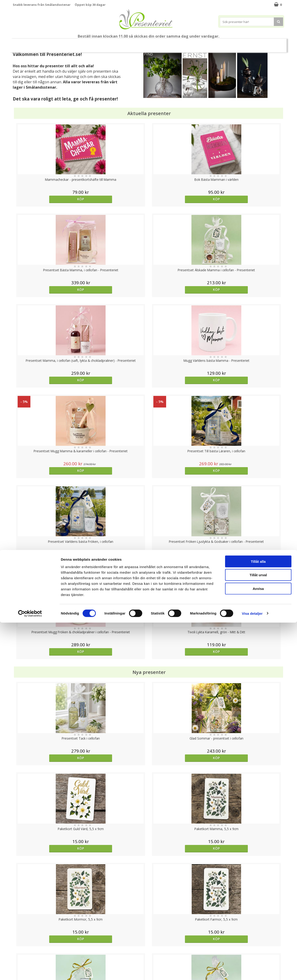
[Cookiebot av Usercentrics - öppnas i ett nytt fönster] (30, 971)
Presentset (147, 44)
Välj (47, 683)
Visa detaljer (252, 971)
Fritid (234, 44)
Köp (47, 199)
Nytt (22, 44)
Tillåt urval (258, 933)
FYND (148, 54)
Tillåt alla (258, 919)
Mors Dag (44, 44)
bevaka (182, 577)
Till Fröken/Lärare (76, 44)
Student (103, 44)
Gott (252, 44)
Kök (216, 44)
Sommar (122, 44)
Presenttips (175, 44)
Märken (272, 44)
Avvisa (258, 946)
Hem (198, 44)
